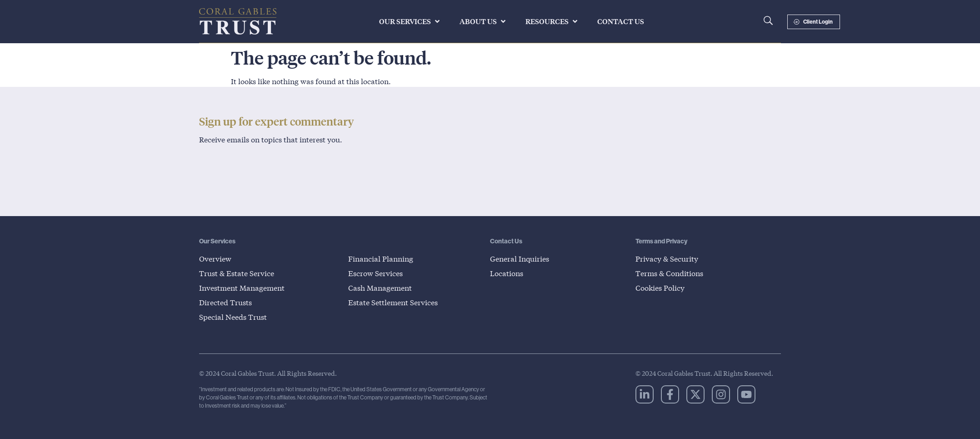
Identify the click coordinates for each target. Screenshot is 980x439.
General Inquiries (520, 259)
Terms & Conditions (669, 273)
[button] (410, 21)
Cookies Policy (660, 288)
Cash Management (380, 288)
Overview (215, 259)
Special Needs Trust (233, 317)
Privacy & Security (667, 259)
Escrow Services (375, 273)
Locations (507, 273)
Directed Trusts (225, 302)
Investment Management (242, 288)
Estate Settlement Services (393, 302)
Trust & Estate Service (237, 273)
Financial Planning (381, 259)
